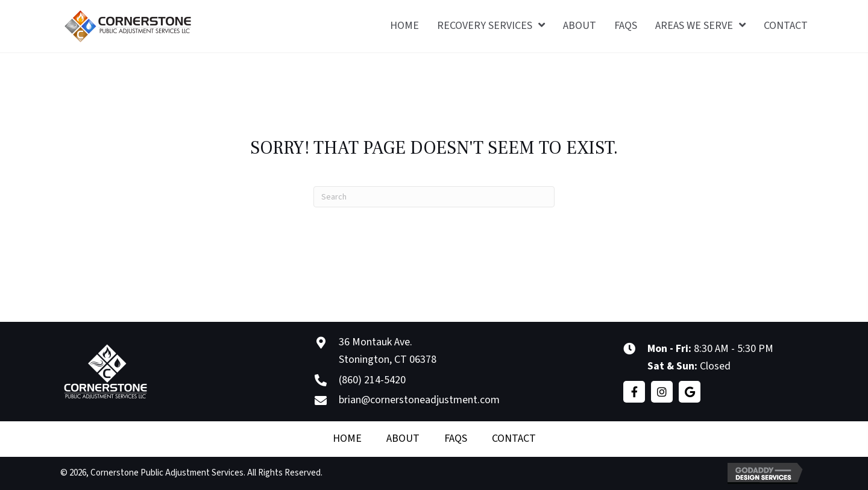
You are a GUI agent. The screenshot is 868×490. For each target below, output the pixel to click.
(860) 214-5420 (372, 380)
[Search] (434, 197)
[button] (634, 392)
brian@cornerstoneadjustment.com (419, 400)
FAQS (456, 438)
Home (347, 438)
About (403, 438)
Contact (514, 438)
